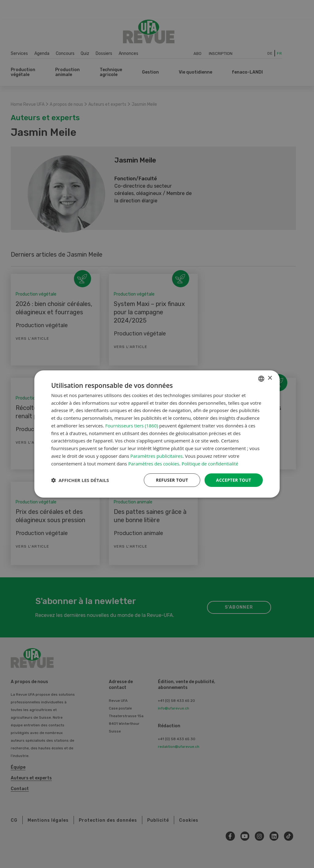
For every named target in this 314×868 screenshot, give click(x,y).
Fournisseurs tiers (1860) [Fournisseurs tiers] (132, 426)
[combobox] (261, 378)
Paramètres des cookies (154, 463)
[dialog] (157, 434)
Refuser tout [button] (171, 480)
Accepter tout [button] (233, 480)
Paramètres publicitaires (156, 456)
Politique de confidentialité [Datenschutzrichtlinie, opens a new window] (210, 463)
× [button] (270, 378)
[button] (80, 480)
